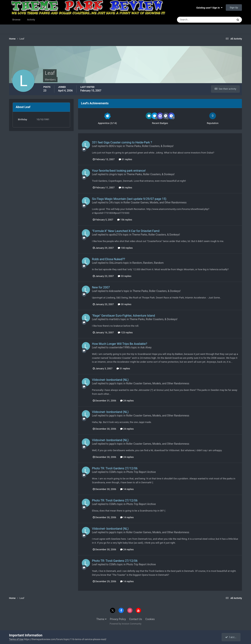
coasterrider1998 (119, 347)
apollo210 (115, 235)
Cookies (150, 619)
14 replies (127, 489)
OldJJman (115, 263)
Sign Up (234, 8)
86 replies (125, 188)
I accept (232, 637)
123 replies (125, 332)
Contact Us (136, 619)
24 (111, 202)
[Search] (194, 20)
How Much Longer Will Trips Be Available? (120, 344)
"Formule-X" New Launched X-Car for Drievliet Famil (126, 231)
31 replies (125, 159)
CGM (112, 472)
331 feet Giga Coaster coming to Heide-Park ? (122, 142)
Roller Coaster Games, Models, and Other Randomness (155, 202)
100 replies (125, 248)
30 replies (124, 304)
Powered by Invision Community (125, 624)
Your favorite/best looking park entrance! (119, 171)
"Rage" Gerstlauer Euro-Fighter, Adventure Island (123, 316)
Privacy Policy (118, 619)
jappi (112, 383)
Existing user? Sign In (209, 8)
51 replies (123, 368)
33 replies (124, 276)
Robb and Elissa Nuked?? (109, 259)
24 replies (127, 401)
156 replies (125, 220)
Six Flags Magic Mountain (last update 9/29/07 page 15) (129, 199)
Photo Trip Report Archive (141, 472)
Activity (31, 20)
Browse (16, 20)
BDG (112, 146)
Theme (101, 619)
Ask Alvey (146, 347)
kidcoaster (115, 291)
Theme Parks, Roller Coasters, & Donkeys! (150, 146)
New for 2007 (101, 287)
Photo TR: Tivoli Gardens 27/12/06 (115, 468)
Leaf (95, 146)
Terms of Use (16, 639)
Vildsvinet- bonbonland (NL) (110, 380)
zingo (112, 174)
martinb (114, 319)
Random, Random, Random (148, 263)
